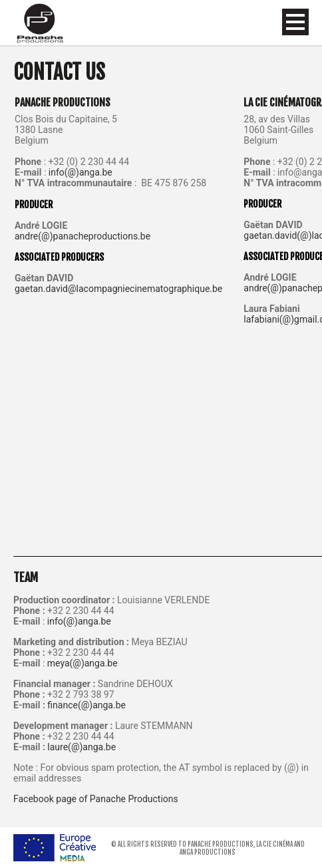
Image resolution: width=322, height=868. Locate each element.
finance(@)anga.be (86, 705)
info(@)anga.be (80, 172)
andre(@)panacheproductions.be (82, 236)
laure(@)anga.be (81, 747)
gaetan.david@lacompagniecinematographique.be (118, 289)
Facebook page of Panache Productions (96, 799)
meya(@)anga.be (82, 663)
